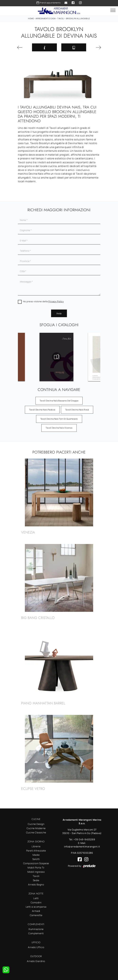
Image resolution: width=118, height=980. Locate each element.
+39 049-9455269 (84, 839)
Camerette (36, 915)
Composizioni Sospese (36, 863)
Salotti (36, 859)
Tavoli (61, 18)
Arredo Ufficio (36, 947)
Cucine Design (36, 824)
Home (31, 18)
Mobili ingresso (36, 872)
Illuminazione (36, 929)
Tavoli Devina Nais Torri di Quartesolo (59, 419)
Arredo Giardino (36, 961)
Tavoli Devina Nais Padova (42, 410)
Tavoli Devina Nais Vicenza (59, 428)
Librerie (36, 846)
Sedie (36, 880)
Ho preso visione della (43, 301)
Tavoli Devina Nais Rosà (77, 410)
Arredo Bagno (36, 884)
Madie (36, 855)
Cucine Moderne (36, 828)
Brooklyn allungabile (78, 18)
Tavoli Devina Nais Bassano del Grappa (59, 401)
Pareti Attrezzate (36, 851)
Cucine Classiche (36, 832)
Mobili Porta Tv (36, 868)
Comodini (36, 902)
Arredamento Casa (46, 18)
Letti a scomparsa (36, 907)
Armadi (36, 911)
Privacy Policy (56, 301)
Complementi (36, 933)
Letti (36, 898)
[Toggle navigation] (113, 11)
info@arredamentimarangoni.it (82, 847)
